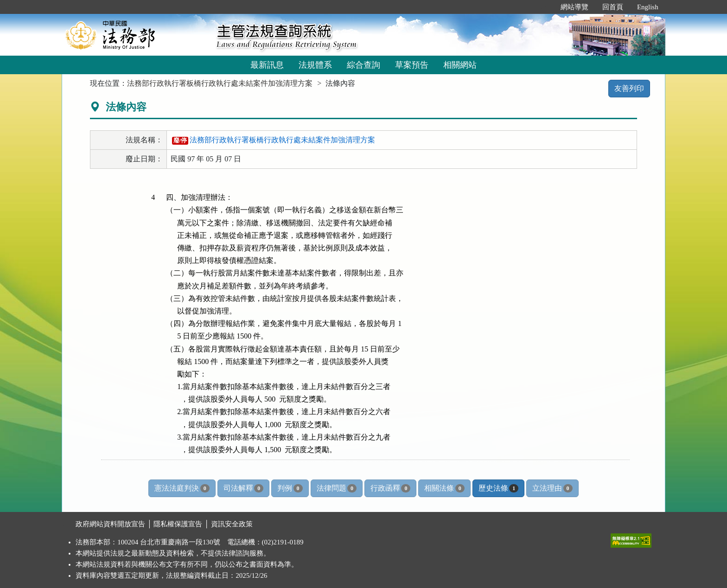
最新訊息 (267, 65)
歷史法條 (498, 488)
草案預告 (412, 65)
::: (544, 7)
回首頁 (613, 7)
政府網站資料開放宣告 (110, 524)
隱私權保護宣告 (178, 524)
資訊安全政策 (232, 524)
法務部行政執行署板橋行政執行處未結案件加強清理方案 (220, 83)
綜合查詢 (363, 65)
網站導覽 (574, 7)
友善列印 (629, 88)
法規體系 (315, 65)
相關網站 (460, 65)
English (648, 7)
